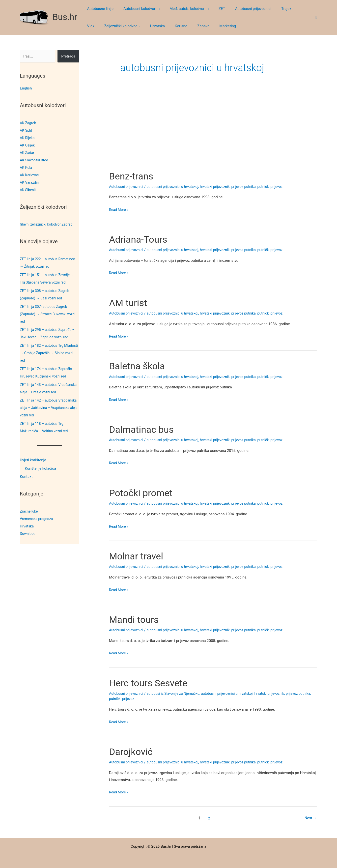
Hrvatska (27, 526)
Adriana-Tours (140, 239)
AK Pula (26, 168)
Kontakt (26, 477)
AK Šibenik (29, 190)
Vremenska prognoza (37, 519)
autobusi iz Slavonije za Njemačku (177, 694)
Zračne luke (29, 511)
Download (28, 534)
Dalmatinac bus (143, 429)
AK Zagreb (28, 123)
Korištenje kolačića (40, 468)
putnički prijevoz (280, 187)
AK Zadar (28, 153)
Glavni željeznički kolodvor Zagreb (48, 224)
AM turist (129, 303)
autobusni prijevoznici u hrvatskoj (176, 187)
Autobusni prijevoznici (127, 187)
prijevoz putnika (252, 187)
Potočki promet (143, 493)
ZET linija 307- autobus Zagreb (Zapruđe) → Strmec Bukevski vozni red (49, 314)
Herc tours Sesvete (151, 683)
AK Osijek (28, 145)
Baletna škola (139, 366)
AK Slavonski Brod (35, 160)
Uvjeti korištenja (33, 460)
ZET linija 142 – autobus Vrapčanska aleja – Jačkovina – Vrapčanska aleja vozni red (46, 408)
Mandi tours (135, 620)
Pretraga (68, 56)
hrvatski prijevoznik (221, 187)
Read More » (119, 210)
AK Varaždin (30, 182)
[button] (154, 9)
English (26, 88)
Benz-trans (132, 176)
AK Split (26, 130)
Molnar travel (138, 556)
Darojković (132, 752)
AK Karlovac (30, 175)
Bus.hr (65, 17)
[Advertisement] (213, 133)
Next (310, 818)
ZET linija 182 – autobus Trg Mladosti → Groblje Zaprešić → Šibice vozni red (46, 353)
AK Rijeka (28, 138)
